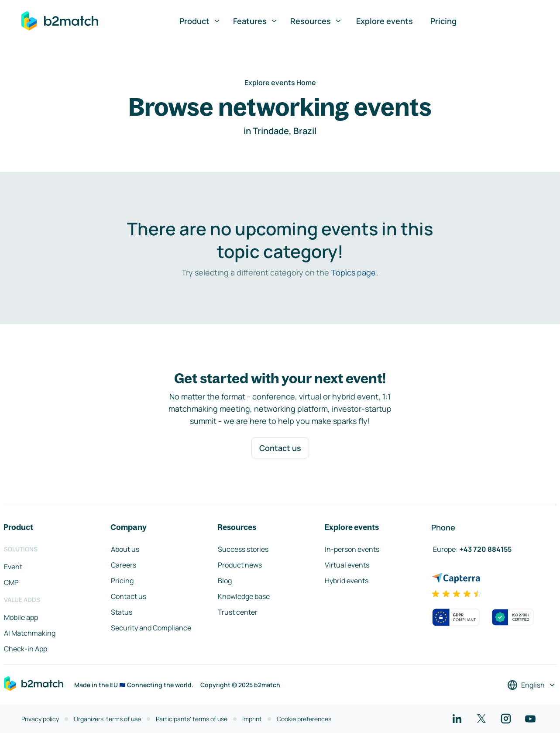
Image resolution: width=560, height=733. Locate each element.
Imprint (252, 719)
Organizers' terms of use (107, 719)
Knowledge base (244, 596)
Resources (316, 21)
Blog (225, 581)
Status (122, 612)
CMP (11, 582)
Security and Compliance (151, 628)
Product (200, 21)
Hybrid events (347, 581)
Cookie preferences (304, 719)
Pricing (443, 21)
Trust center (238, 612)
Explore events (385, 21)
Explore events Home (280, 83)
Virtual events (347, 565)
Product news (240, 565)
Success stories (243, 549)
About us (125, 549)
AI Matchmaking (30, 633)
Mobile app (21, 617)
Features (256, 21)
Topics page (354, 272)
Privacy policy (40, 719)
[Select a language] (532, 685)
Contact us (280, 448)
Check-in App (26, 649)
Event (13, 567)
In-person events (352, 549)
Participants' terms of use (192, 719)
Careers (124, 565)
